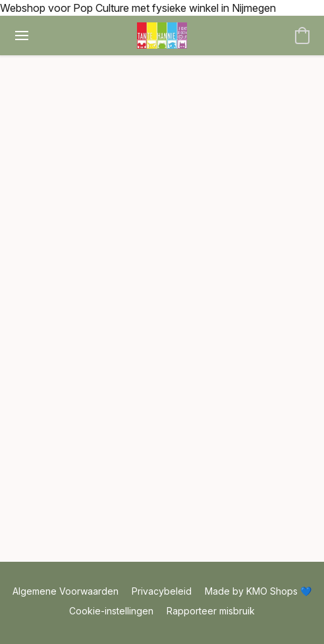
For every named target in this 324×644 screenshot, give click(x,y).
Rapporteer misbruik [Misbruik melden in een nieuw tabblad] (211, 611)
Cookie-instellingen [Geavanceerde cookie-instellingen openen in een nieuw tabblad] (111, 611)
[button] (162, 36)
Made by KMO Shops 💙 (258, 591)
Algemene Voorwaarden (66, 591)
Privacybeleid (162, 591)
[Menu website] (22, 36)
